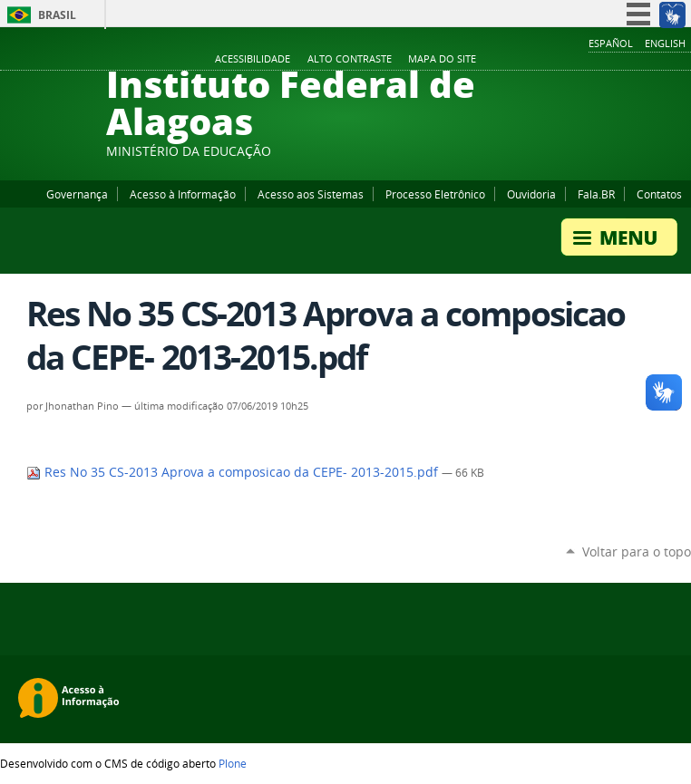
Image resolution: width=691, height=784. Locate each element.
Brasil (57, 15)
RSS (682, 60)
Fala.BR (596, 194)
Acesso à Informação (183, 194)
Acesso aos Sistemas (311, 194)
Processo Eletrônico (435, 194)
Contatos (659, 194)
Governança (77, 194)
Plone (233, 763)
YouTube (614, 60)
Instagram (637, 60)
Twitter (659, 60)
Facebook (591, 60)
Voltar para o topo (637, 552)
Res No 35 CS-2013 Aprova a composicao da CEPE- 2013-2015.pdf (234, 472)
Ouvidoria (531, 194)
